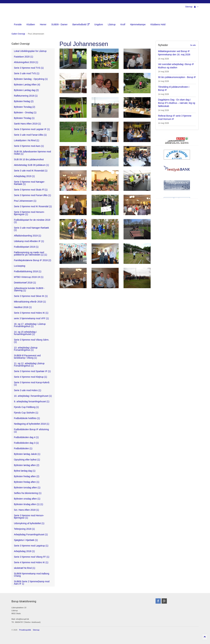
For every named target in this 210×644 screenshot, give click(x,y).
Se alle (193, 45)
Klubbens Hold (158, 24)
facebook (158, 601)
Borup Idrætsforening (18, 13)
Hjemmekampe (138, 24)
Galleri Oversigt (21, 44)
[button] (196, 7)
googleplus (164, 601)
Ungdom (99, 24)
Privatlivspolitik (25, 630)
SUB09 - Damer (59, 24)
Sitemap (189, 7)
